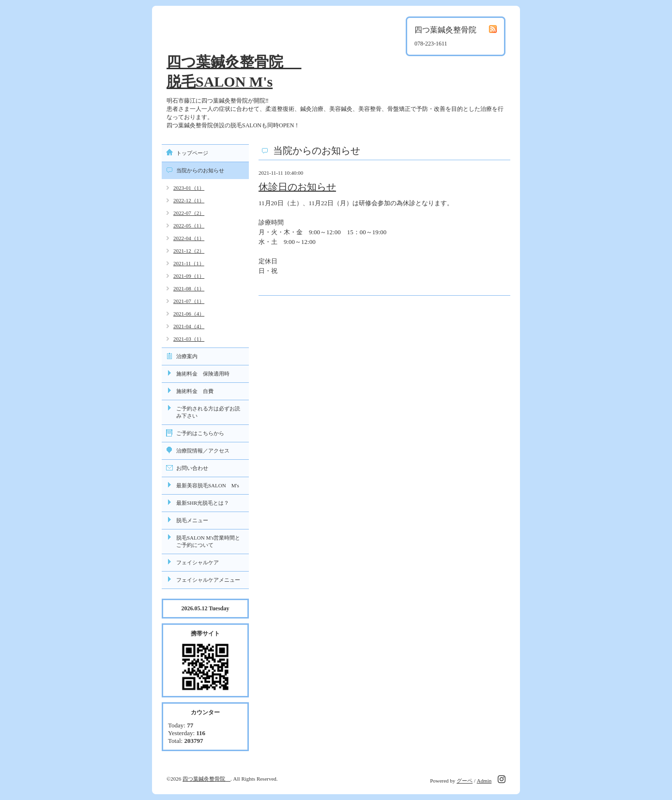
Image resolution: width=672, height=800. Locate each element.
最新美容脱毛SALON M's (208, 485)
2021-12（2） (189, 251)
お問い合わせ (192, 468)
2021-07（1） (189, 301)
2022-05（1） (189, 226)
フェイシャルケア (198, 562)
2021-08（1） (189, 288)
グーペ (465, 781)
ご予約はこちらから (200, 433)
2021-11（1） (189, 263)
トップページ (192, 153)
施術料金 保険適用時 (203, 374)
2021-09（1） (189, 276)
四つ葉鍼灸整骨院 (206, 779)
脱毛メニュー (192, 520)
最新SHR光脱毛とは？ (203, 503)
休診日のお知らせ (297, 187)
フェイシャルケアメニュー (208, 580)
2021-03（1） (189, 339)
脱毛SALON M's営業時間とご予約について (208, 541)
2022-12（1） (189, 200)
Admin (484, 781)
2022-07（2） (189, 213)
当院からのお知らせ (200, 170)
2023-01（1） (189, 188)
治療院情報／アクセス (203, 451)
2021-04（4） (189, 326)
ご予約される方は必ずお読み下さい (208, 412)
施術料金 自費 (195, 391)
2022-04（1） (189, 238)
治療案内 (187, 356)
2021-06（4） (189, 314)
